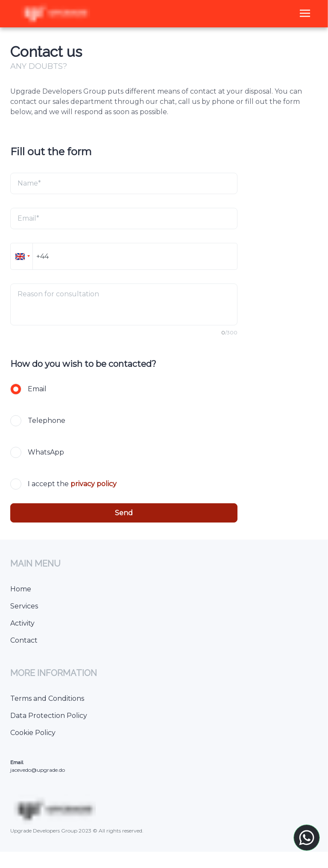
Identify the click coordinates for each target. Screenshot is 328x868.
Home (21, 589)
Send (124, 513)
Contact (24, 640)
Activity (22, 623)
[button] (21, 256)
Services (24, 606)
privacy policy (94, 484)
